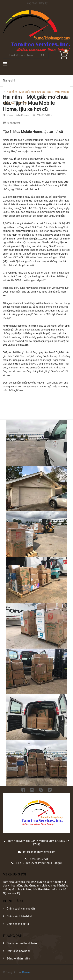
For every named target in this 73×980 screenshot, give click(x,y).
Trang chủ (9, 81)
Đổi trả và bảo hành (19, 951)
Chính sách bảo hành (20, 916)
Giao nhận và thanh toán (22, 943)
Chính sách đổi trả (18, 924)
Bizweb (27, 972)
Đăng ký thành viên (18, 959)
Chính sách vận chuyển (21, 909)
